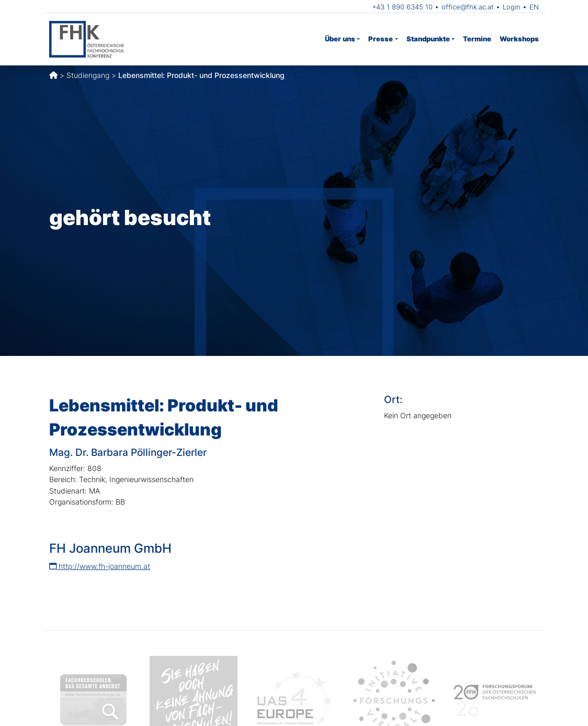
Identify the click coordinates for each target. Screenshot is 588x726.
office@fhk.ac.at (468, 7)
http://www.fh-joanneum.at (100, 566)
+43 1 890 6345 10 (402, 7)
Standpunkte (428, 39)
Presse (381, 39)
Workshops (519, 39)
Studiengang (88, 75)
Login (512, 7)
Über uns (340, 39)
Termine (477, 39)
